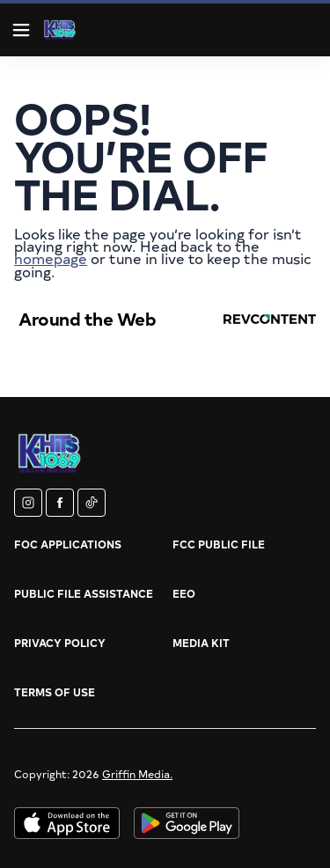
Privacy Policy (60, 643)
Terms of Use (55, 692)
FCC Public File (219, 544)
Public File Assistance (84, 593)
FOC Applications (68, 544)
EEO (184, 593)
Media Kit (201, 643)
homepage (51, 258)
